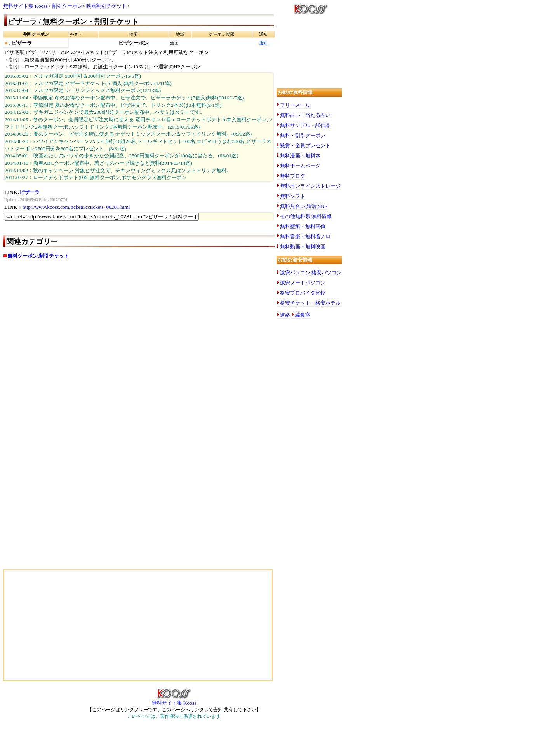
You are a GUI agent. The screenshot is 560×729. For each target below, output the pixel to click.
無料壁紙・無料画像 (303, 226)
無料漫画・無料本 (300, 156)
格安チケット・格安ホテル (310, 303)
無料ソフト (293, 196)
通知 (263, 43)
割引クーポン (67, 6)
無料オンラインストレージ (310, 186)
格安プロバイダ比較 (303, 293)
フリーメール (295, 105)
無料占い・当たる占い (305, 115)
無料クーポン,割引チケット (38, 256)
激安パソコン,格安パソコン (311, 273)
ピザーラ (30, 192)
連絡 (285, 315)
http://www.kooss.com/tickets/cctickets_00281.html (76, 207)
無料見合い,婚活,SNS (304, 206)
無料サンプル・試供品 (305, 125)
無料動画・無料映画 (303, 247)
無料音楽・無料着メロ (305, 236)
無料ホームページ (300, 166)
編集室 (303, 315)
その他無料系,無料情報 (306, 216)
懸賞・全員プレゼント (305, 146)
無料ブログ (293, 176)
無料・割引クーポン (303, 135)
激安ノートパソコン (303, 283)
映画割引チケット (106, 6)
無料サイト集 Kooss (25, 6)
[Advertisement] (81, 327)
